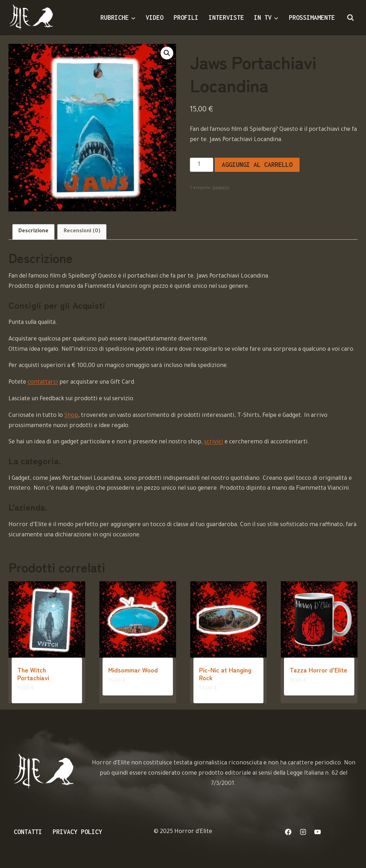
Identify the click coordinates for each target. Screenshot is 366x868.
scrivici (214, 442)
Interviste (226, 18)
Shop (71, 416)
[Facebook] (288, 832)
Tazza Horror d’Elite (318, 670)
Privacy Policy (77, 832)
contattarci (43, 383)
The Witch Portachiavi (33, 674)
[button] (167, 53)
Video (155, 18)
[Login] (274, 832)
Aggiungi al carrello (257, 165)
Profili (186, 18)
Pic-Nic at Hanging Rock (225, 674)
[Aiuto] (332, 832)
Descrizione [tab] (33, 232)
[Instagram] (303, 832)
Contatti (28, 832)
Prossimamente (312, 18)
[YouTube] (318, 832)
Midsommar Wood (133, 670)
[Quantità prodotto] (201, 165)
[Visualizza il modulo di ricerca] (350, 18)
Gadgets (221, 188)
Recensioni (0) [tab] (82, 232)
